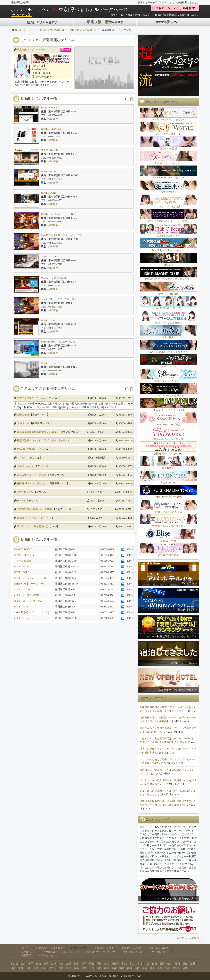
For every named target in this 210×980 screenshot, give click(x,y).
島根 (69, 968)
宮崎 (167, 968)
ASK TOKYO (169, 366)
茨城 (69, 964)
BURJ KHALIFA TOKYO (169, 497)
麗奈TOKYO (169, 468)
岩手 (31, 964)
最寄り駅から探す (158, 948)
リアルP (21, 501)
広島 (84, 968)
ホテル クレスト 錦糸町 (54, 278)
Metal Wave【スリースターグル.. (32, 584)
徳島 (99, 968)
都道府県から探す (104, 948)
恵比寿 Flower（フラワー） (32, 483)
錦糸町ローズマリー (28, 518)
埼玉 (91, 964)
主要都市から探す (131, 948)
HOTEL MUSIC (49, 171)
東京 (107, 964)
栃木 (76, 964)
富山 (132, 964)
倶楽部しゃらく (25, 466)
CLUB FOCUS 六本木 (169, 236)
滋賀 (13, 968)
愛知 (185, 964)
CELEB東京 (169, 192)
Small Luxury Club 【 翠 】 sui (169, 178)
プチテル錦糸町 (50, 150)
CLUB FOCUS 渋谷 (169, 555)
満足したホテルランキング (100, 952)
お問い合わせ (46, 955)
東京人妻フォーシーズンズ (32, 475)
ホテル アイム (49, 363)
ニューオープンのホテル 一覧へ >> (178, 690)
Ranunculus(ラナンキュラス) (169, 410)
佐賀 (137, 968)
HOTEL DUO (48, 320)
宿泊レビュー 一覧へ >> (184, 663)
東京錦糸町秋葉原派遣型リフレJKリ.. (37, 432)
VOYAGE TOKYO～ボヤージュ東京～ (169, 221)
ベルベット (23, 423)
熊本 (152, 968)
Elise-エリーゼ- (169, 541)
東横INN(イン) (71, 952)
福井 (147, 964)
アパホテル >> (189, 583)
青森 (23, 964)
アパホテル (49, 952)
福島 (61, 964)
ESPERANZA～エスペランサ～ (168, 526)
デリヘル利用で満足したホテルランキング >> (172, 636)
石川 (139, 964)
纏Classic (169, 265)
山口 (91, 968)
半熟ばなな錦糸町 (27, 449)
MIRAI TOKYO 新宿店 (169, 207)
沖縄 (185, 968)
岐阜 (170, 964)
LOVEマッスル (25, 492)
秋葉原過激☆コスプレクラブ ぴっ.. (37, 440)
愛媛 (114, 968)
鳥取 (61, 968)
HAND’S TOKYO (50, 108)
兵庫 (36, 968)
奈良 (43, 968)
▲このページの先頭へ (189, 938)
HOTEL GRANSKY (51, 129)
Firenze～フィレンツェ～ (169, 163)
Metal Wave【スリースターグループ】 (62, 235)
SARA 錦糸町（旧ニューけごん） (59, 342)
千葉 (99, 964)
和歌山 (52, 968)
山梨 (155, 964)
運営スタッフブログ (134, 952)
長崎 (145, 968)
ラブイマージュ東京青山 (30, 526)
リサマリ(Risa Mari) (169, 294)
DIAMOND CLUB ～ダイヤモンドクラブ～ (169, 279)
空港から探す (29, 952)
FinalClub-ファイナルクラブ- (169, 119)
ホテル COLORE (50, 257)
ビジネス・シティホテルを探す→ (175, 8)
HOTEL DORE (49, 193)
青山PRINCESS (169, 483)
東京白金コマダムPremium (31, 50)
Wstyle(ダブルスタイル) (169, 134)
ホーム (25, 948)
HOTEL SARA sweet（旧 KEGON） (60, 214)
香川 (107, 968)
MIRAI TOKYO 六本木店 (169, 512)
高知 (122, 968)
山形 (54, 964)
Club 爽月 (169, 337)
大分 (160, 968)
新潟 (124, 964)
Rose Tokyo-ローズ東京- (168, 425)
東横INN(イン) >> (188, 610)
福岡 (129, 968)
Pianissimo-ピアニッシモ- (169, 381)
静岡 (177, 964)
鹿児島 (176, 968)
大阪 (28, 968)
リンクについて (160, 952)
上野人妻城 (23, 415)
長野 (162, 964)
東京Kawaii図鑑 (169, 149)
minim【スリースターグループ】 (59, 299)
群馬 (84, 964)
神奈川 (115, 964)
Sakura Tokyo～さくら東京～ (169, 395)
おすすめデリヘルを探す (49, 948)
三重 (193, 964)
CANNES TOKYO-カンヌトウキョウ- (169, 352)
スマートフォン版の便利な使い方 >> (177, 899)
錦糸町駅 (53, 119)
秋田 (46, 964)
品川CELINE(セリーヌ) (169, 308)
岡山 (76, 968)
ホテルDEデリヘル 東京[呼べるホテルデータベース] (70, 9)
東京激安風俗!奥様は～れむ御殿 (34, 509)
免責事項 (26, 955)
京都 (21, 968)
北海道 (14, 964)
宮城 (38, 964)
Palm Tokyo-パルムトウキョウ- (169, 250)
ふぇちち (22, 458)
